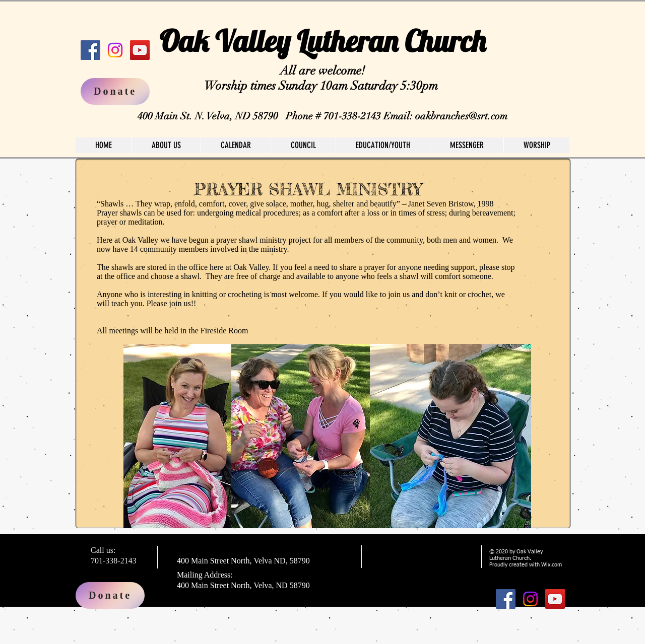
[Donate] (110, 595)
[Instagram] (115, 50)
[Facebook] (90, 50)
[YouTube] (140, 50)
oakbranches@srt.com (461, 116)
